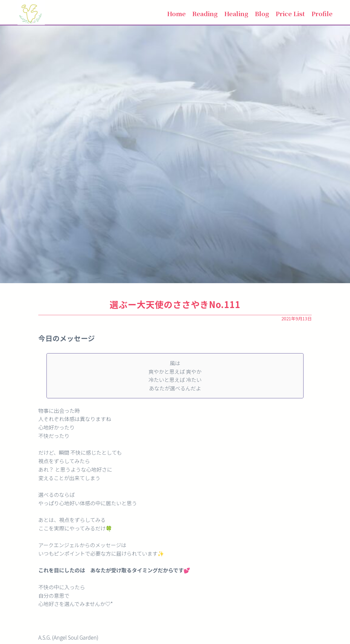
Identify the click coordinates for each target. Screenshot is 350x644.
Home (176, 13)
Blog (262, 13)
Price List (290, 13)
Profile (322, 13)
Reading (205, 13)
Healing (236, 13)
